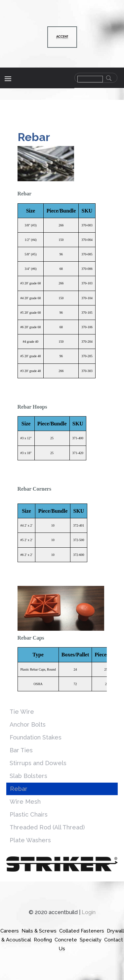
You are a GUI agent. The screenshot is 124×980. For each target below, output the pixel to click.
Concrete (66, 940)
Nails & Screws (39, 931)
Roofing (43, 940)
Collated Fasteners (82, 931)
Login (89, 912)
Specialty (91, 940)
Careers (10, 931)
